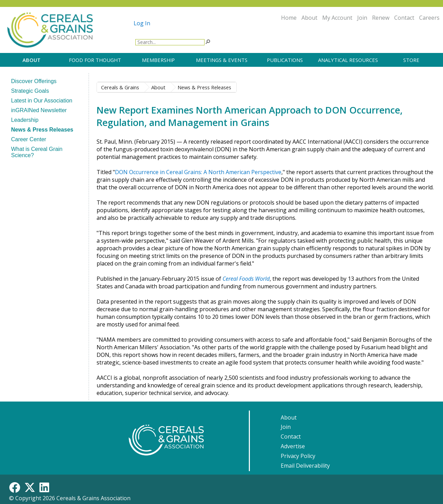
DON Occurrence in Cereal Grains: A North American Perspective (198, 172)
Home (289, 18)
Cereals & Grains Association (93, 498)
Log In (142, 23)
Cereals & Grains (120, 87)
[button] (208, 41)
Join (362, 18)
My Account (337, 18)
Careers (429, 18)
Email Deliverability (305, 466)
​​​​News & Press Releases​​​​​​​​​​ (204, 87)
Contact (404, 18)
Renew (381, 18)
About (309, 18)
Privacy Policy (298, 456)
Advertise (293, 446)
